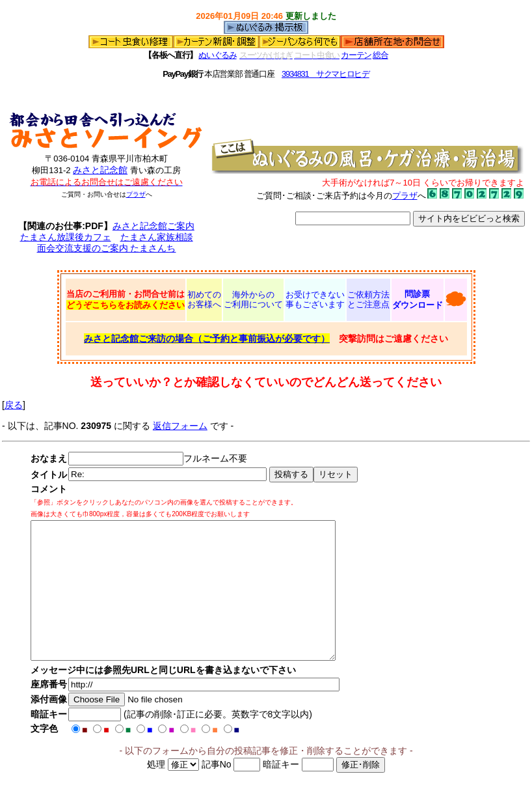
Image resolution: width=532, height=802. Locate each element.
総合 (380, 55)
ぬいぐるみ (217, 55)
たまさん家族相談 (157, 237)
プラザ (136, 194)
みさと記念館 (100, 170)
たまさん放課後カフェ (66, 237)
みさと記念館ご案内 (153, 226)
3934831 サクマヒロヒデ (326, 74)
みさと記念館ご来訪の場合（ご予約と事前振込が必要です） (207, 339)
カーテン (356, 55)
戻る (14, 405)
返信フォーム (180, 426)
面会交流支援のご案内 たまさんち (107, 248)
